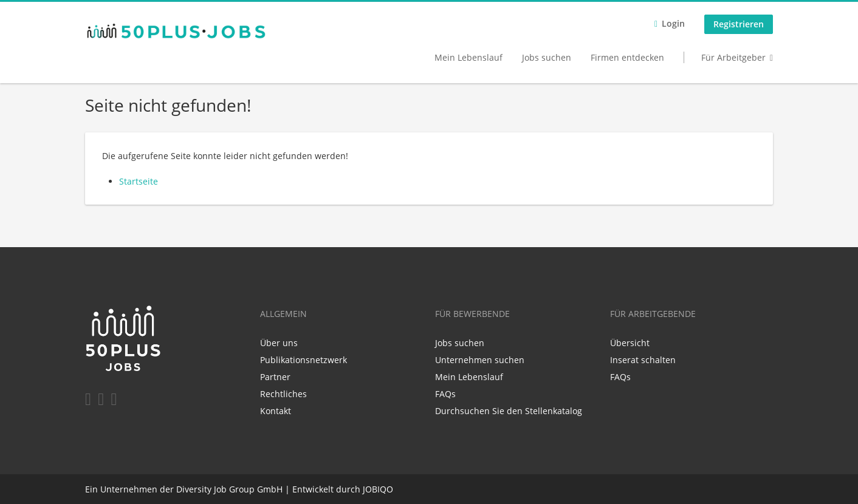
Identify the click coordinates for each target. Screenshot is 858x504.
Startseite (139, 181)
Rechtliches (283, 394)
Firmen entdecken (627, 57)
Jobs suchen (547, 57)
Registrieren (739, 24)
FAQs (445, 394)
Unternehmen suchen (480, 360)
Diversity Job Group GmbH (229, 489)
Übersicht (630, 343)
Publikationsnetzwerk (304, 360)
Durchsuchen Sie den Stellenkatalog (509, 411)
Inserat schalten (643, 360)
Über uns (279, 343)
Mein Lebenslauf (468, 57)
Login (673, 23)
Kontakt (276, 411)
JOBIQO (378, 489)
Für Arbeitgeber (733, 57)
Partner (275, 377)
